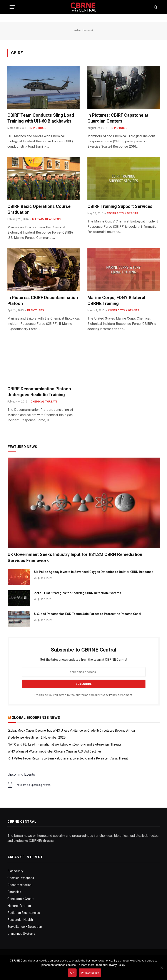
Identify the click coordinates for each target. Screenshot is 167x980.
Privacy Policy (108, 695)
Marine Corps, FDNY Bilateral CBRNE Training (116, 301)
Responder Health (20, 920)
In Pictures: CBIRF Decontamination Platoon (43, 301)
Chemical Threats (44, 402)
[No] (162, 968)
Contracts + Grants (123, 213)
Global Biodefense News (36, 717)
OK (72, 973)
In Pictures (38, 128)
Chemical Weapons (21, 878)
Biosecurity (15, 871)
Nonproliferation (19, 906)
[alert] (84, 785)
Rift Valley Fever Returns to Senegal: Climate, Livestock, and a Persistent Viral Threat (68, 758)
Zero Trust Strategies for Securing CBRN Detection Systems (78, 593)
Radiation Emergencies (24, 913)
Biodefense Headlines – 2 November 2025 (37, 738)
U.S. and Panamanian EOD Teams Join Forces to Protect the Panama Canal (88, 614)
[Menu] (12, 7)
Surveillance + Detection (25, 927)
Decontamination (19, 885)
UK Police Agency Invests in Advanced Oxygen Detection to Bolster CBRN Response (94, 572)
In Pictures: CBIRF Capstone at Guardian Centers (118, 118)
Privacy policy (90, 973)
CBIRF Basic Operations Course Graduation (39, 209)
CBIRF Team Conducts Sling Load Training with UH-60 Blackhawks (41, 118)
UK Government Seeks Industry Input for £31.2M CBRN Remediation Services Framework (75, 557)
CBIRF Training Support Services (120, 206)
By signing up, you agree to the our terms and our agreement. (84, 695)
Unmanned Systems (21, 934)
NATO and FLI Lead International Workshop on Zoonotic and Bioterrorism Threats (65, 744)
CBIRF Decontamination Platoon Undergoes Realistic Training (39, 392)
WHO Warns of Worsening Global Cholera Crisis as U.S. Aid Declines (55, 751)
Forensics (14, 892)
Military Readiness (47, 219)
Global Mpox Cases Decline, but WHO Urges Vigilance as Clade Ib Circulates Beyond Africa (71, 731)
